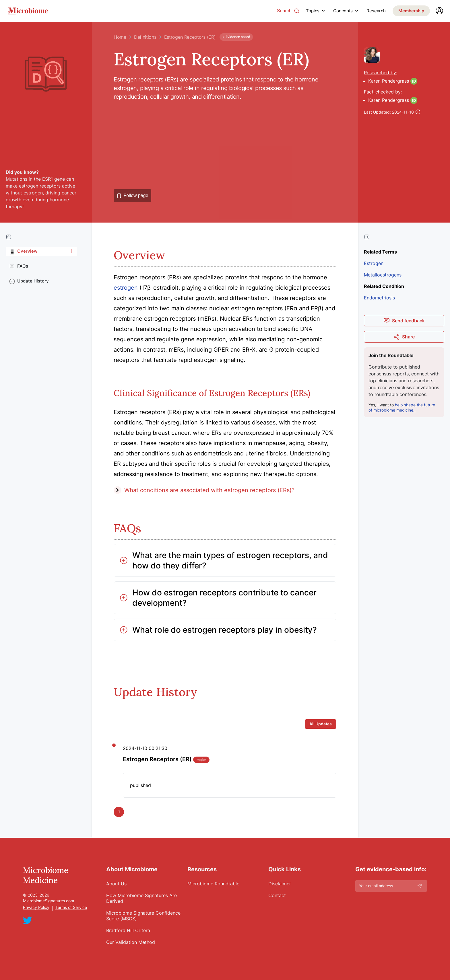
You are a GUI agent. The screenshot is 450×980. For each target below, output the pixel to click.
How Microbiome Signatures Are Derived (141, 898)
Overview (23, 251)
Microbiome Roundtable (213, 884)
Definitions (145, 37)
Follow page (132, 196)
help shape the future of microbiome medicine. (402, 407)
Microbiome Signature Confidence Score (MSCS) (143, 916)
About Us (116, 884)
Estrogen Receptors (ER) (190, 37)
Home (120, 37)
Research (376, 11)
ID (414, 81)
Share (404, 337)
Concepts (343, 11)
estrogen (126, 288)
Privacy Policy (36, 907)
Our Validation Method (131, 942)
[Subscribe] (420, 886)
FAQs (19, 266)
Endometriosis (379, 298)
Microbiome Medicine (46, 875)
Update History (29, 281)
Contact (277, 895)
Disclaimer (280, 884)
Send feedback (404, 321)
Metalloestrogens (383, 275)
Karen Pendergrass (389, 81)
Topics (313, 11)
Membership (411, 11)
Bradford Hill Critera (128, 930)
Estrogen (374, 263)
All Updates (321, 724)
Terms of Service (71, 907)
